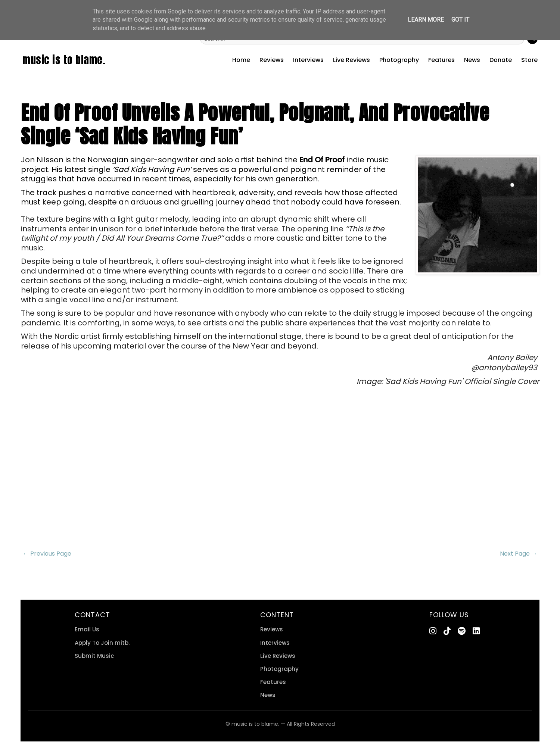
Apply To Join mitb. (102, 643)
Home (241, 60)
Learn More (426, 20)
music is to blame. (64, 60)
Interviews (308, 60)
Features (441, 60)
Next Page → (519, 554)
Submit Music (94, 656)
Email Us (87, 629)
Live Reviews (351, 60)
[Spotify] (462, 631)
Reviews (272, 60)
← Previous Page (47, 554)
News (472, 60)
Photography (399, 60)
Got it (460, 20)
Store (529, 60)
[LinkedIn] (476, 631)
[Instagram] (433, 631)
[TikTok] (447, 631)
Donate (501, 60)
